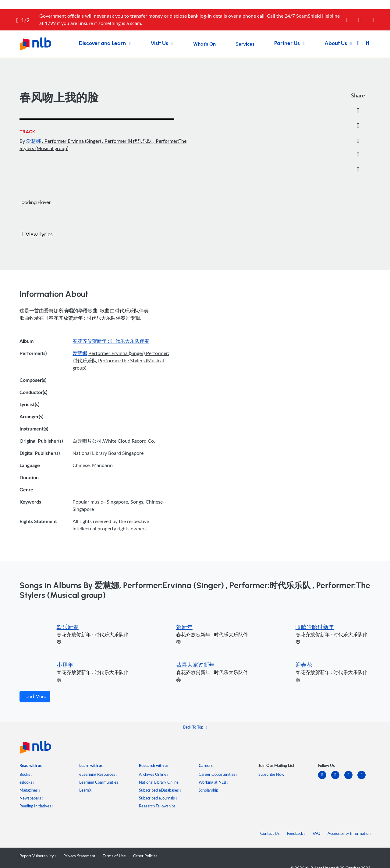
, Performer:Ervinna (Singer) (72, 141)
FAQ (316, 833)
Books (26, 774)
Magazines (30, 790)
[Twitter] (358, 126)
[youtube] (364, 779)
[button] (360, 44)
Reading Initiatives (36, 806)
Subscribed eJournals (158, 798)
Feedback (296, 833)
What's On (204, 44)
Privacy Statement (79, 856)
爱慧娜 (34, 141)
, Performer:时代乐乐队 (128, 141)
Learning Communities (99, 782)
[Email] (358, 140)
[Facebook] (358, 111)
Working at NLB (213, 782)
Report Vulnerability (38, 856)
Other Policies (145, 856)
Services (245, 44)
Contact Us (270, 833)
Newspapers (31, 798)
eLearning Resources (98, 774)
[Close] (380, 16)
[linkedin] (325, 779)
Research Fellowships (157, 806)
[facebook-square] (338, 779)
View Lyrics (37, 234)
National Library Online (159, 782)
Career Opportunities (218, 774)
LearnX (85, 790)
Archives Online (154, 774)
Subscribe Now (271, 774)
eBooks (27, 782)
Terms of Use (114, 856)
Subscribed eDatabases (160, 790)
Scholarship (208, 790)
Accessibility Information (349, 833)
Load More (35, 697)
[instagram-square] (351, 779)
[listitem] (31, 767)
